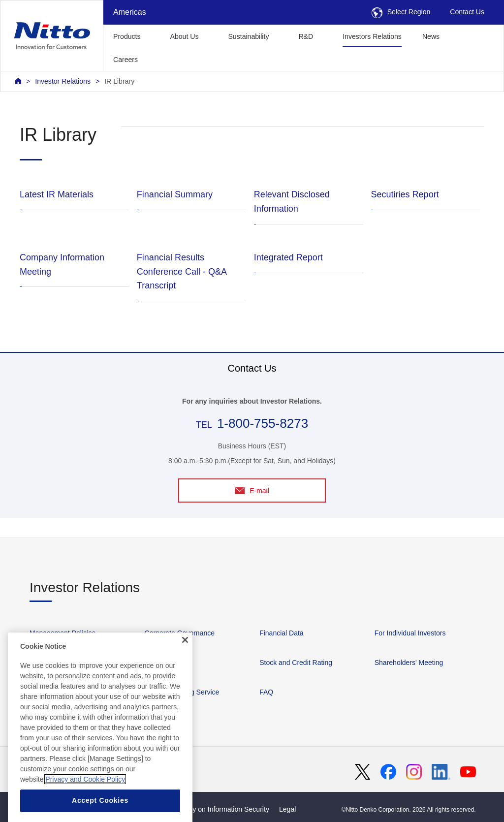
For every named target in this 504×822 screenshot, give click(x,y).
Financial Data (282, 633)
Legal (287, 809)
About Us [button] (185, 36)
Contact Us (467, 12)
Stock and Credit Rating (296, 663)
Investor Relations (63, 81)
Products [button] (127, 36)
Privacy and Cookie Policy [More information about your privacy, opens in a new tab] (85, 799)
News (431, 36)
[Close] (185, 660)
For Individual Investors (410, 633)
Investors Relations (372, 36)
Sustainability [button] (248, 36)
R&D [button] (306, 36)
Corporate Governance (180, 633)
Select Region (401, 12)
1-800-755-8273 (263, 423)
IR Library (119, 81)
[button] (164, 58)
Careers (126, 60)
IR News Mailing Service (182, 692)
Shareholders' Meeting (409, 663)
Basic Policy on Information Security (214, 809)
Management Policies (63, 633)
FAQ (266, 692)
